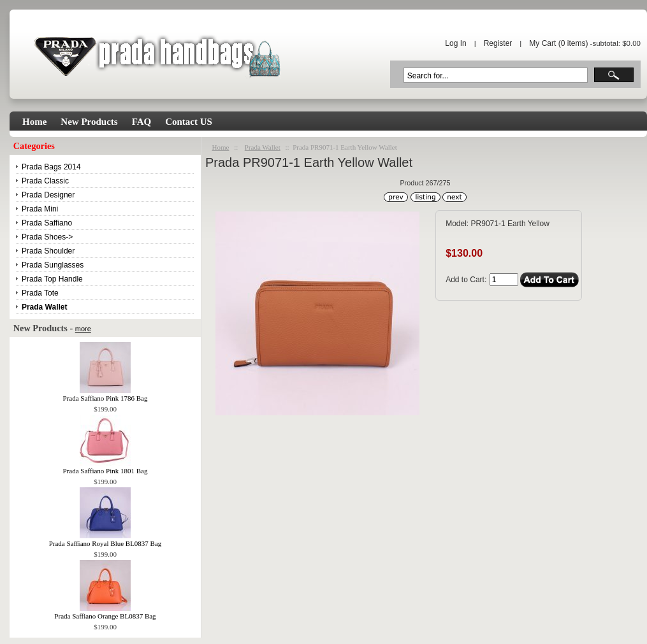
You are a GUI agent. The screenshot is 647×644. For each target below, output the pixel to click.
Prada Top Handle (52, 279)
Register (498, 43)
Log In (455, 43)
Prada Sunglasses (53, 265)
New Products (89, 122)
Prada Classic (45, 181)
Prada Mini (40, 209)
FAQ (142, 122)
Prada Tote (40, 293)
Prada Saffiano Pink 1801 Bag (105, 467)
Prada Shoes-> (47, 237)
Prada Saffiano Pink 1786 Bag (105, 394)
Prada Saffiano (47, 223)
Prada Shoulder (48, 251)
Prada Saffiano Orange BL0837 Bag (105, 612)
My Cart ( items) (558, 43)
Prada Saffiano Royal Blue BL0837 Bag (105, 540)
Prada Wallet (263, 147)
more (83, 329)
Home (34, 122)
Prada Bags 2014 (51, 167)
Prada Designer (48, 195)
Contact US (189, 122)
